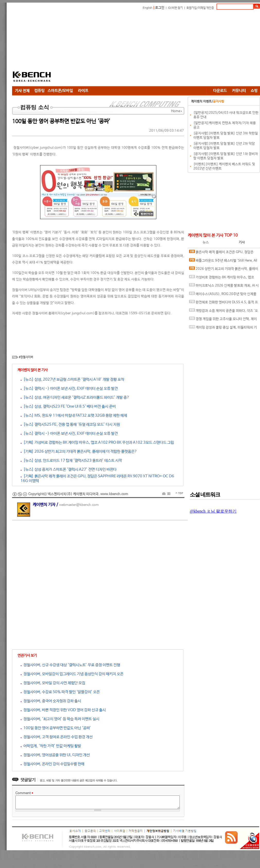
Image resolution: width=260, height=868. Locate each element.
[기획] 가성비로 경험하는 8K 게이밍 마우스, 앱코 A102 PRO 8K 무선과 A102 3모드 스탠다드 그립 (97, 442)
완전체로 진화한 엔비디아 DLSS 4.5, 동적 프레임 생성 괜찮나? (223, 303)
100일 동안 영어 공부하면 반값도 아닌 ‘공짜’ (56, 728)
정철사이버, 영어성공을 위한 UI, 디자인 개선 (55, 755)
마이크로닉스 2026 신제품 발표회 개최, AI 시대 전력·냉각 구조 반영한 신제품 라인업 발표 (224, 287)
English (148, 8)
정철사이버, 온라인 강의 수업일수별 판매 (52, 764)
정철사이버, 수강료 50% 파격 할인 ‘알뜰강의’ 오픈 (60, 692)
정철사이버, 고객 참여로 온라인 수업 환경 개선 (57, 737)
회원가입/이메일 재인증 (200, 8)
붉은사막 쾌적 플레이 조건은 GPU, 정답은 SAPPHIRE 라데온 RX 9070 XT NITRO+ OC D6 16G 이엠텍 (223, 253)
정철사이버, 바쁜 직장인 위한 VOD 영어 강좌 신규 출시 (63, 710)
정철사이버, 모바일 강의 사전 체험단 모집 (53, 683)
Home (176, 111)
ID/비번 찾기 (175, 8)
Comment (24, 793)
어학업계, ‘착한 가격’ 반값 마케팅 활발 (51, 746)
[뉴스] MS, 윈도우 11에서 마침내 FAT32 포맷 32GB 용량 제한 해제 (74, 415)
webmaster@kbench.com (79, 505)
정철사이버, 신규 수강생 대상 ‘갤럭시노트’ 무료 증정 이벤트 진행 (70, 665)
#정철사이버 (26, 357)
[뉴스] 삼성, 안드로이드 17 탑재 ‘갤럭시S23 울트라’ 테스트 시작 (71, 460)
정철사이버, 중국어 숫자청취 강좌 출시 (51, 701)
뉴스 (206, 242)
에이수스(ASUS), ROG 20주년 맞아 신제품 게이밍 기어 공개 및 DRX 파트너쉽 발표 (223, 295)
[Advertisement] (128, 49)
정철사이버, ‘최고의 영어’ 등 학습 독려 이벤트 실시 (60, 719)
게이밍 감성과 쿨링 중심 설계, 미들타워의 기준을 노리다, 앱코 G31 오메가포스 (223, 329)
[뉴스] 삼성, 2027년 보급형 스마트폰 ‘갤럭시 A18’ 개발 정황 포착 (72, 379)
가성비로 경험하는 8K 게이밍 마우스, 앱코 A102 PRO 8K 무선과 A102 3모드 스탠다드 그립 (223, 278)
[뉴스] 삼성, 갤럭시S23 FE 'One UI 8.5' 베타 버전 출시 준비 (68, 406)
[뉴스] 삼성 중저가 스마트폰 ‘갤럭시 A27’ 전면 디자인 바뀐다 (69, 469)
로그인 (160, 8)
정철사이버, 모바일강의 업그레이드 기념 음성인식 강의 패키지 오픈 (72, 674)
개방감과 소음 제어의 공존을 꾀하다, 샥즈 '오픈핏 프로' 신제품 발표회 (223, 312)
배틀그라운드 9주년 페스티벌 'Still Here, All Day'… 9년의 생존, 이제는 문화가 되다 (223, 262)
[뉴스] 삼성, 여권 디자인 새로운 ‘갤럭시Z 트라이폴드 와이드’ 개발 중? (75, 397)
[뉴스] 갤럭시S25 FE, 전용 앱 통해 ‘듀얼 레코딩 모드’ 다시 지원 (70, 424)
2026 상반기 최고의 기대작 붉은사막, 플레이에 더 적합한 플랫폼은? (224, 270)
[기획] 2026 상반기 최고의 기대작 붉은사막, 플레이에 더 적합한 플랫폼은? (79, 451)
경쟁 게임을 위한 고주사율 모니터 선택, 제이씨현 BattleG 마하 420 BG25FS (223, 320)
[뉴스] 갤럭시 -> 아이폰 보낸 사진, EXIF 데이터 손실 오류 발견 (69, 388)
